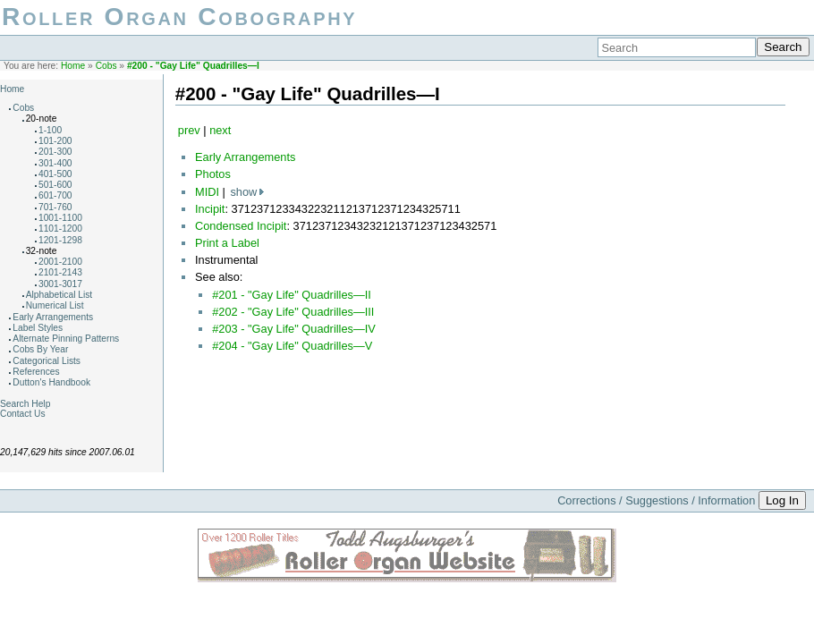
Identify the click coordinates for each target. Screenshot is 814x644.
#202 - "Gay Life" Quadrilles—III (293, 312)
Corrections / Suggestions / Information (656, 500)
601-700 (55, 195)
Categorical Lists (47, 361)
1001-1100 (60, 218)
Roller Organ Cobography (179, 17)
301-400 (55, 163)
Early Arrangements (53, 317)
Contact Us (23, 414)
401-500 (55, 174)
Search (783, 47)
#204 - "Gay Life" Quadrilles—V (292, 346)
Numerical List (55, 305)
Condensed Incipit (241, 226)
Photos (213, 174)
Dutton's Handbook (51, 382)
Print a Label (227, 243)
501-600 (55, 185)
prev (189, 130)
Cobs (106, 66)
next (220, 130)
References (36, 372)
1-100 (50, 130)
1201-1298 (60, 240)
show (243, 192)
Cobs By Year (40, 349)
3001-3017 (60, 284)
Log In (782, 500)
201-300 (55, 152)
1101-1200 (60, 229)
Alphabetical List (59, 295)
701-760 (55, 207)
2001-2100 (60, 262)
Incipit (210, 209)
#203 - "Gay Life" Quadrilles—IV (294, 329)
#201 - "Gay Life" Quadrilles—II (292, 295)
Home (73, 66)
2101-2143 (60, 272)
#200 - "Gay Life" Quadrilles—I (193, 66)
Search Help (25, 404)
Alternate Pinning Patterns (66, 339)
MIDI (207, 192)
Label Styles (38, 328)
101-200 (55, 141)
